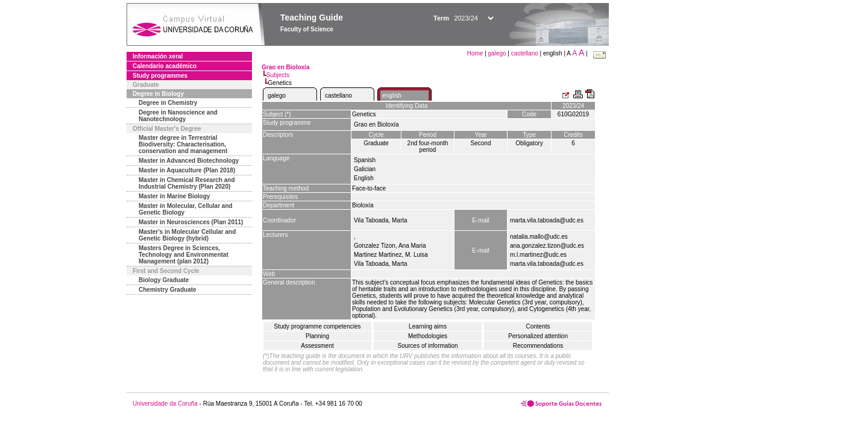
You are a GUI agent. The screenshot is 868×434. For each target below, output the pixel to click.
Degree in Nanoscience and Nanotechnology (178, 116)
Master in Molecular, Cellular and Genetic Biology (186, 209)
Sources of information (427, 346)
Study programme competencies (318, 326)
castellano (525, 53)
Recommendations (538, 346)
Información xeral (158, 56)
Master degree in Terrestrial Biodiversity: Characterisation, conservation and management (183, 144)
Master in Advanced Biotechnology (189, 161)
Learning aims (428, 326)
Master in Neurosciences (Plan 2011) (191, 222)
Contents (538, 326)
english (392, 96)
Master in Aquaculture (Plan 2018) (187, 170)
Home (476, 53)
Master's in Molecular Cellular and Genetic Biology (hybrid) (187, 235)
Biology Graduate (164, 280)
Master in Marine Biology (174, 196)
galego (497, 53)
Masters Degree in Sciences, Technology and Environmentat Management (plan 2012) (184, 255)
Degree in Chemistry (168, 103)
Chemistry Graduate (168, 290)
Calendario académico (165, 66)
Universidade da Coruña (165, 404)
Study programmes (160, 76)
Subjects (278, 75)
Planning (317, 336)
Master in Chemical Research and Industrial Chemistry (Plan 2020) (187, 183)
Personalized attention (538, 336)
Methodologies (428, 336)
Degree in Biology (158, 94)
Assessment (317, 346)
